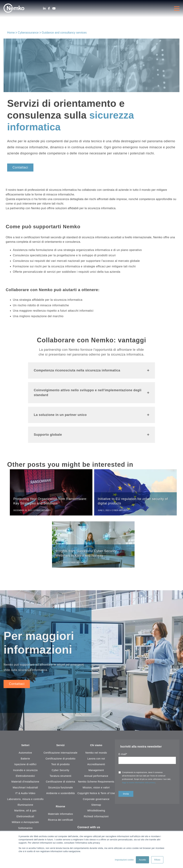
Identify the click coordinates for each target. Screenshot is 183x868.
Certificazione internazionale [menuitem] (61, 756)
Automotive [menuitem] (25, 756)
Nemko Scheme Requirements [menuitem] (96, 785)
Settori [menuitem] (25, 748)
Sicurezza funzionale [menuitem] (60, 791)
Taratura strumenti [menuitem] (60, 779)
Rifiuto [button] (157, 860)
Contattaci (20, 167)
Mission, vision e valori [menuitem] (96, 791)
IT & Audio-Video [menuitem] (25, 796)
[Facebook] (49, 8)
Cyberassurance (28, 33)
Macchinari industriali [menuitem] (25, 791)
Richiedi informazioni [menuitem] (96, 819)
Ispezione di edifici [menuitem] (25, 768)
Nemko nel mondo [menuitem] (96, 756)
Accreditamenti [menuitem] (96, 768)
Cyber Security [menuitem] (60, 773)
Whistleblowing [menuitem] (96, 814)
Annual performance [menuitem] (96, 779)
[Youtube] (54, 8)
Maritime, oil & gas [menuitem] (25, 814)
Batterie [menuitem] (25, 762)
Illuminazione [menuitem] (25, 808)
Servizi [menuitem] (60, 748)
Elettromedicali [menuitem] (25, 819)
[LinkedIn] (44, 8)
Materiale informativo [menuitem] (61, 817)
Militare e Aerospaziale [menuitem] (25, 825)
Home (11, 33)
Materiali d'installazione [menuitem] (25, 785)
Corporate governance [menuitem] (96, 802)
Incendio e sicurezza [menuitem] (25, 773)
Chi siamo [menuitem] (96, 748)
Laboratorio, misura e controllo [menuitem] (25, 802)
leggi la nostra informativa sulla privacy (139, 785)
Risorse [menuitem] (60, 810)
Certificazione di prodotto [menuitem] (60, 762)
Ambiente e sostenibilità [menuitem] (60, 796)
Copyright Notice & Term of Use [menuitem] (96, 796)
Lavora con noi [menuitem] (96, 762)
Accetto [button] (142, 860)
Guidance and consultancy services (64, 33)
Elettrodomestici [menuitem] (25, 779)
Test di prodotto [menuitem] (60, 768)
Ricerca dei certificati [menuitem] (60, 823)
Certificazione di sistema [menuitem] (60, 785)
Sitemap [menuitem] (96, 808)
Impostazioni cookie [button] (124, 860)
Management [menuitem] (96, 773)
